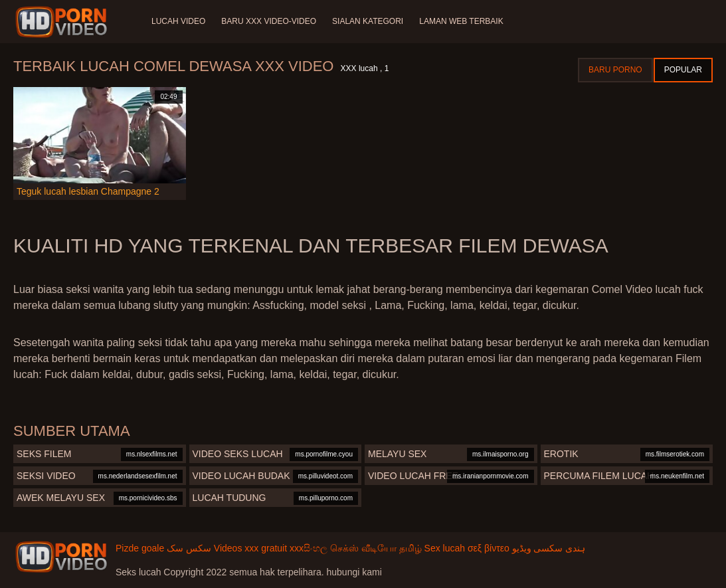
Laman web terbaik (461, 21)
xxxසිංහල (309, 548)
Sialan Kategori (368, 21)
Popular (683, 70)
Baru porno (615, 70)
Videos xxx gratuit (250, 548)
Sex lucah (445, 548)
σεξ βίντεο (489, 548)
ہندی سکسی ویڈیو (549, 548)
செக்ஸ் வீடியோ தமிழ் (376, 548)
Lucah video (178, 21)
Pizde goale (140, 548)
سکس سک (189, 548)
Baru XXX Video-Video (269, 21)
